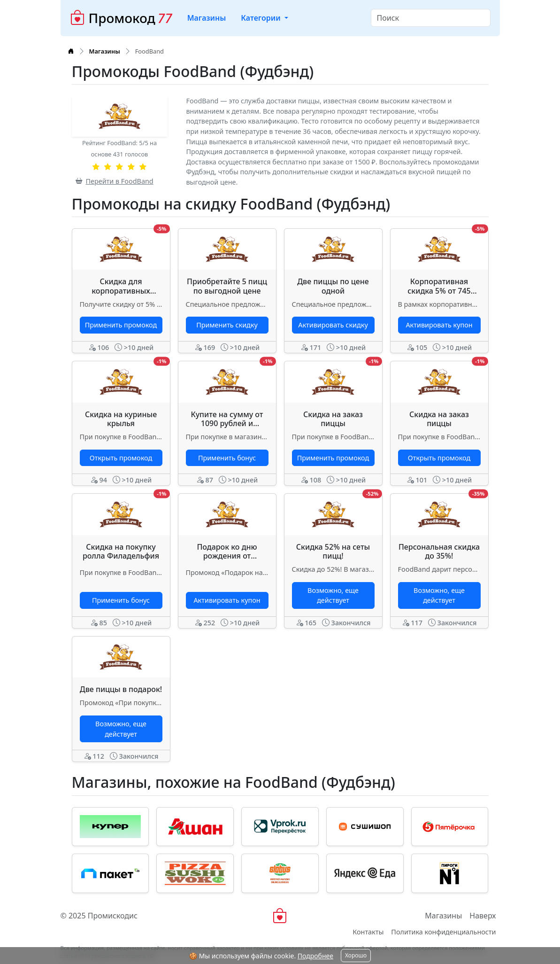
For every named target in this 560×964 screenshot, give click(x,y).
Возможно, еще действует (333, 595)
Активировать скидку (333, 325)
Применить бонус (227, 458)
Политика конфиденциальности (443, 932)
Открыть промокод (121, 458)
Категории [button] (262, 18)
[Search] (431, 18)
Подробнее (315, 956)
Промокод (121, 18)
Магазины (207, 18)
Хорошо (356, 955)
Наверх (483, 916)
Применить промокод (121, 325)
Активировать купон (439, 325)
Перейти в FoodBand (115, 181)
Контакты (368, 932)
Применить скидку (227, 325)
